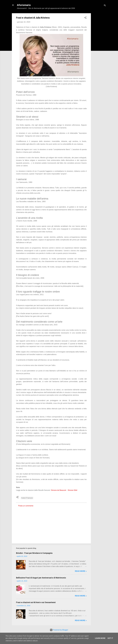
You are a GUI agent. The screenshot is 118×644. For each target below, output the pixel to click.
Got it (110, 638)
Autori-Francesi (27, 498)
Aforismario (24, 5)
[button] (85, 18)
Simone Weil (72, 490)
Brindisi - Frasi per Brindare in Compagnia (34, 553)
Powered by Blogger (59, 630)
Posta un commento (26, 506)
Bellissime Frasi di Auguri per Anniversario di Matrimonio (41, 578)
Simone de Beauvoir (59, 490)
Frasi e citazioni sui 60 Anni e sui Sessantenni (36, 602)
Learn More (100, 638)
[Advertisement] (99, 45)
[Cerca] (105, 6)
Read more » (81, 571)
